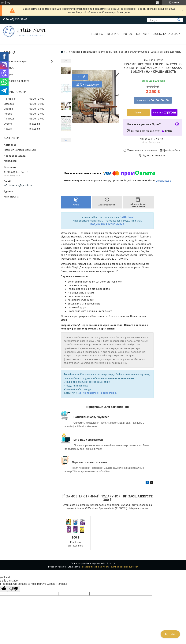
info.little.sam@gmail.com (19, 185)
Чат (170, 634)
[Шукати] (179, 20)
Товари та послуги (15, 61)
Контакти (143, 34)
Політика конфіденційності (124, 567)
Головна (97, 34)
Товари (111, 34)
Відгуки (8, 74)
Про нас (127, 34)
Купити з (164, 112)
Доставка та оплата (167, 34)
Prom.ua (111, 563)
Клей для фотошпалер (76, 544)
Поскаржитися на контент (94, 567)
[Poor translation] (14, 589)
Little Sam (127, 217)
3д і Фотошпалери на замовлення (97, 393)
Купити (138, 112)
